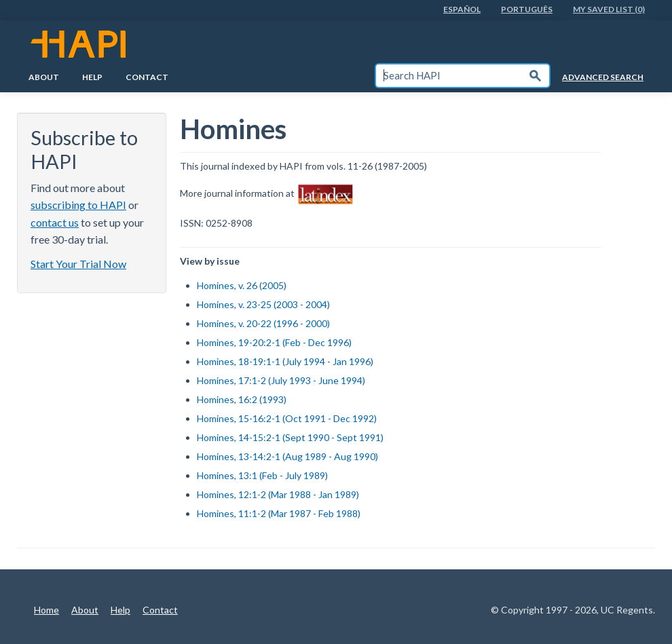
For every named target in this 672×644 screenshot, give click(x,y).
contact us (55, 222)
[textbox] (449, 76)
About (44, 77)
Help (92, 77)
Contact (147, 77)
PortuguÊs (527, 9)
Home (46, 610)
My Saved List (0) (609, 9)
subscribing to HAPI (78, 205)
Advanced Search (603, 77)
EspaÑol (462, 9)
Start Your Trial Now (78, 264)
